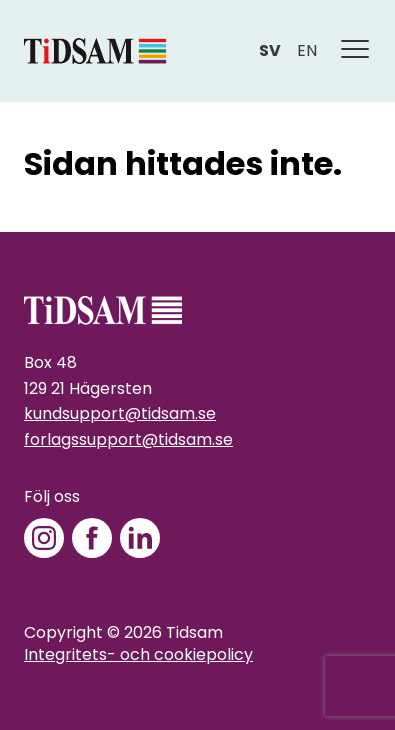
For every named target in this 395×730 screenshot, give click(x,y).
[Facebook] (92, 538)
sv (270, 50)
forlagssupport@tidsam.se (128, 439)
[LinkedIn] (140, 538)
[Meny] (356, 51)
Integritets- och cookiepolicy (138, 654)
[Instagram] (44, 538)
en (307, 50)
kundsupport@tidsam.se (120, 413)
